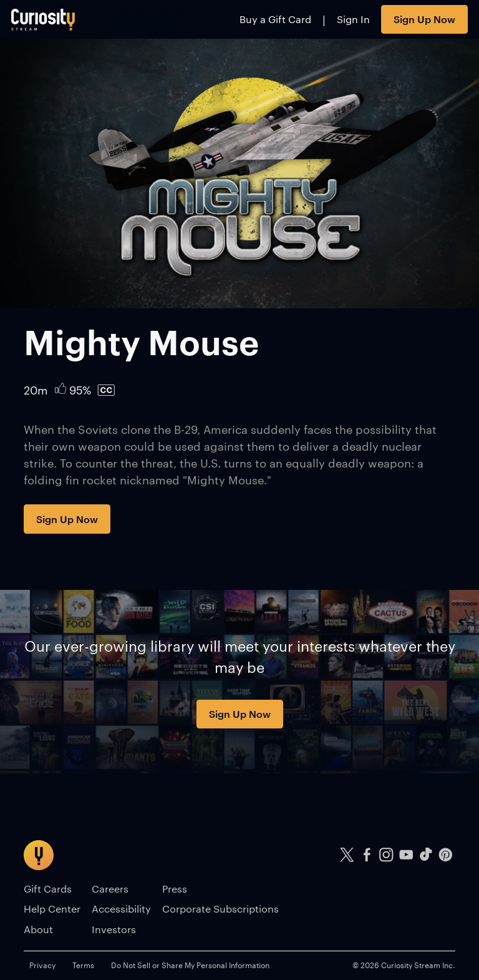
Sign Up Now (424, 19)
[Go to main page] (43, 19)
